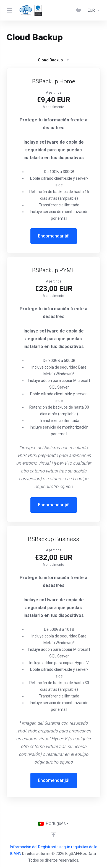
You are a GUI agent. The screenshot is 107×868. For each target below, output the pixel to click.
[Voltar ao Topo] (54, 834)
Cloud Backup (54, 60)
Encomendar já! (54, 236)
